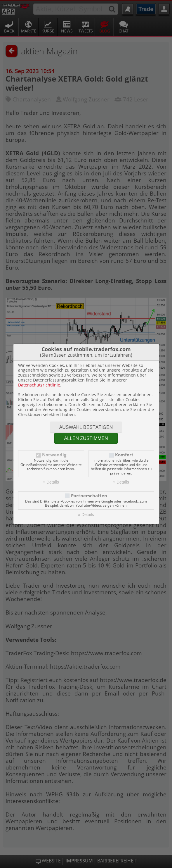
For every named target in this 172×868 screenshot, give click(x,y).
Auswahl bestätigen (86, 427)
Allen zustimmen (86, 438)
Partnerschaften (89, 496)
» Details (51, 482)
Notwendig (54, 455)
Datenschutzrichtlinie (39, 385)
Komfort (124, 455)
